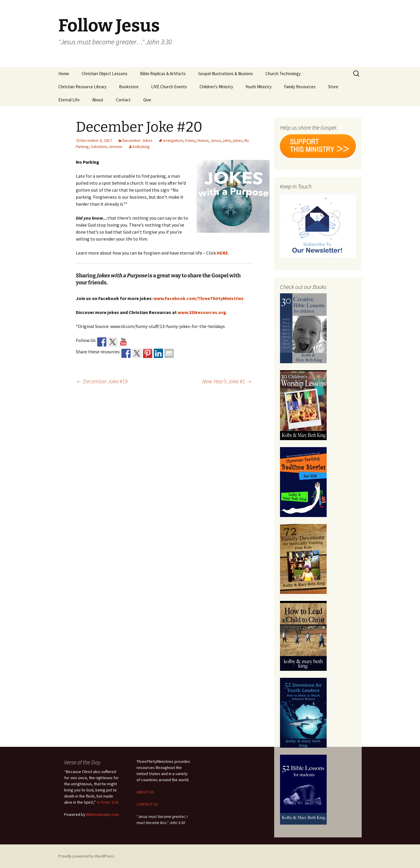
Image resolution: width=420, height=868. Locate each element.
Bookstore (129, 87)
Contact (123, 100)
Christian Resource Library (82, 87)
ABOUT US (145, 792)
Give (147, 100)
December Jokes (138, 140)
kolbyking (141, 147)
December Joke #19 (102, 381)
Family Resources (300, 87)
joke (227, 140)
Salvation (99, 147)
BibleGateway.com (103, 814)
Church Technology (283, 74)
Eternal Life (69, 100)
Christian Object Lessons (105, 74)
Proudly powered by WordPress (86, 856)
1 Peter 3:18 (108, 802)
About (98, 100)
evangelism (173, 140)
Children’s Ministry (216, 87)
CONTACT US (147, 804)
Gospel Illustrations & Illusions (226, 74)
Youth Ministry (259, 87)
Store (333, 87)
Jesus (216, 140)
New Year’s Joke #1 (227, 381)
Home (64, 74)
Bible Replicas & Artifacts (163, 74)
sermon (116, 147)
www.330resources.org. (202, 312)
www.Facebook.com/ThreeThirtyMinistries (198, 298)
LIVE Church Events (169, 87)
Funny (190, 140)
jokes (238, 140)
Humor (203, 140)
